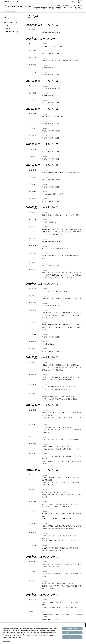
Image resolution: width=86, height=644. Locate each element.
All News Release (11, 22)
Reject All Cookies (72, 633)
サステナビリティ (68, 8)
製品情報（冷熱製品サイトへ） (66, 6)
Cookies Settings (72, 629)
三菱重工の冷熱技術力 (40, 8)
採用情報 (79, 6)
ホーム (6, 11)
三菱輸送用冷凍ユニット (12, 32)
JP (75, 2)
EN (73, 2)
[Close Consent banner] (84, 625)
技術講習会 (78, 8)
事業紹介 (58, 8)
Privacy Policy (7, 641)
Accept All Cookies (72, 637)
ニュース (53, 6)
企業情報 (51, 8)
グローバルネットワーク (11, 2)
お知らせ (7, 28)
